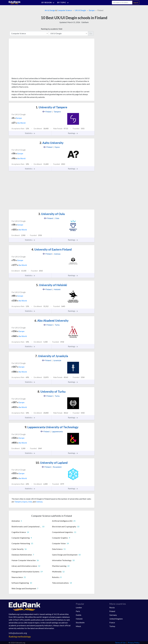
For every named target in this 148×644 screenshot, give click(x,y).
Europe (92, 10)
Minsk (78, 626)
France (112, 622)
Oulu (30, 502)
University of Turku (52, 392)
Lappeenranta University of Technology (52, 427)
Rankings (73, 133)
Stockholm (80, 622)
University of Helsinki (52, 285)
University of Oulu (52, 214)
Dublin (79, 615)
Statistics (30, 133)
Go (91, 33)
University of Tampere (52, 107)
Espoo (25, 502)
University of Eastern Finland (52, 249)
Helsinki (79, 619)
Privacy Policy (134, 643)
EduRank (85, 22)
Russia (112, 607)
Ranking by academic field (52, 29)
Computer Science (64, 10)
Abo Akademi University (52, 321)
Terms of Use (120, 643)
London (79, 607)
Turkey (112, 626)
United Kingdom (116, 619)
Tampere (18, 502)
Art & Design (50, 10)
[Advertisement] (29, 59)
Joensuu (39, 502)
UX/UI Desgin (80, 10)
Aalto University (52, 143)
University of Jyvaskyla (52, 356)
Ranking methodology (20, 637)
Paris (78, 611)
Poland (112, 611)
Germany (113, 615)
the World (21, 123)
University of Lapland (52, 463)
